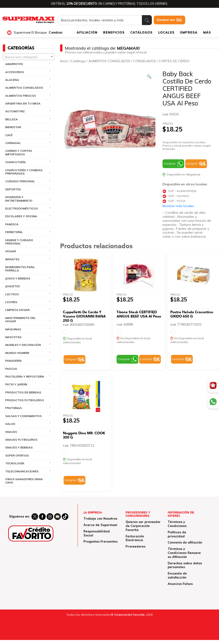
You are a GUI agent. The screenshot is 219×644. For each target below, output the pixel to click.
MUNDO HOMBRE (17, 353)
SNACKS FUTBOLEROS (21, 440)
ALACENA (12, 80)
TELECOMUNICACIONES (22, 471)
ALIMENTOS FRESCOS (21, 96)
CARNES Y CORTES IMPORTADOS (19, 152)
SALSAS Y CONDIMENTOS (23, 416)
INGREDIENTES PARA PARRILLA (20, 269)
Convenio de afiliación (185, 542)
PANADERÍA (13, 361)
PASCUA (11, 369)
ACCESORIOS (15, 72)
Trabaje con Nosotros (100, 518)
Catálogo (78, 61)
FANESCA (12, 224)
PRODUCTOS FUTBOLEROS (25, 400)
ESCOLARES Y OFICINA (21, 216)
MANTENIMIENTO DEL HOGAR (20, 320)
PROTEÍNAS (13, 408)
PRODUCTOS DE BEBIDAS (23, 392)
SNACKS (11, 432)
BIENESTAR (13, 127)
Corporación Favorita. (130, 615)
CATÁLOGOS (141, 32)
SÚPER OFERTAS (17, 455)
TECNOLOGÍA (15, 463)
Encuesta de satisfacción (177, 575)
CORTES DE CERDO (174, 61)
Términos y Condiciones (177, 524)
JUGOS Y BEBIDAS (18, 278)
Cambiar (56, 33)
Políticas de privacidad (177, 534)
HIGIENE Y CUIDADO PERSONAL (19, 242)
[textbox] (29, 57)
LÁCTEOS (12, 294)
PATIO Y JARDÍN (16, 384)
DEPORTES (13, 189)
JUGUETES (13, 286)
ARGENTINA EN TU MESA (23, 103)
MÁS (207, 32)
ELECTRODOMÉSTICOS (22, 208)
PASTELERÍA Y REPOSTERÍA (25, 376)
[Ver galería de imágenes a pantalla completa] (149, 76)
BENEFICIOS (114, 32)
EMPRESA (189, 32)
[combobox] (29, 57)
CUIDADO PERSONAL (20, 181)
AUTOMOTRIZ (15, 111)
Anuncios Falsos (180, 584)
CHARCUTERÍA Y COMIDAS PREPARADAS (24, 172)
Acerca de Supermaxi (100, 525)
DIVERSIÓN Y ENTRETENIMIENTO (19, 199)
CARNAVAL (13, 143)
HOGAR (11, 251)
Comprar (169, 163)
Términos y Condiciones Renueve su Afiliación (184, 553)
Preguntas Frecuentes (101, 541)
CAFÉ (9, 135)
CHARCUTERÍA (15, 162)
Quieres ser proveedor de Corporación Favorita (143, 526)
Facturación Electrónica (135, 538)
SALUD (10, 424)
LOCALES (166, 32)
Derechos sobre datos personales (185, 565)
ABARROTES (14, 64)
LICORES (11, 302)
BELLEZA (11, 119)
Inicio (64, 61)
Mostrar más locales (178, 206)
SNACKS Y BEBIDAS (19, 447)
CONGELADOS (145, 61)
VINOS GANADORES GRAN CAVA (24, 481)
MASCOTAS (13, 337)
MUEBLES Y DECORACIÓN (23, 345)
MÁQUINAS (13, 329)
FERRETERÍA (14, 232)
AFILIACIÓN (87, 32)
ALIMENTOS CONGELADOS (24, 88)
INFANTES (12, 259)
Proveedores (136, 546)
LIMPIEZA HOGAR (17, 310)
